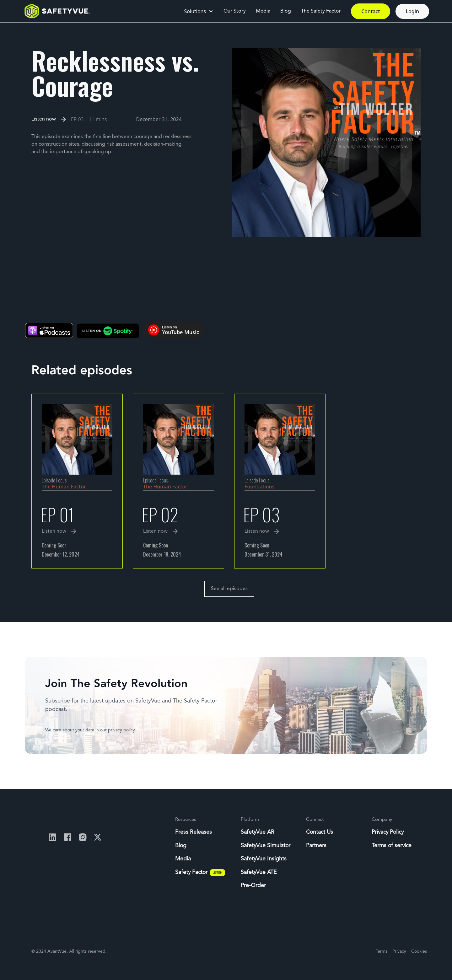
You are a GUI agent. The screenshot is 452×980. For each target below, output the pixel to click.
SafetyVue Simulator (266, 846)
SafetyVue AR (258, 832)
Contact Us (320, 832)
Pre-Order (253, 886)
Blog (286, 11)
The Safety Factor (321, 11)
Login (412, 11)
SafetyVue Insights (264, 859)
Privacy (399, 951)
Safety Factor (191, 872)
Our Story (235, 11)
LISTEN (218, 872)
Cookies (419, 951)
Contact (371, 11)
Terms (382, 951)
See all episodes (229, 589)
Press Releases (194, 832)
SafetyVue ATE (259, 872)
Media (263, 11)
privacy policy (121, 730)
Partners (316, 846)
